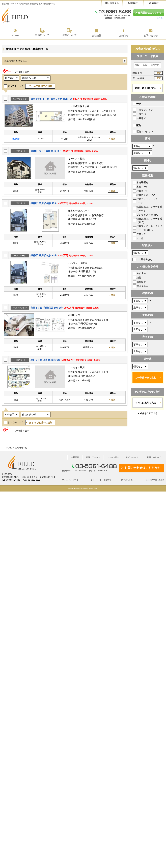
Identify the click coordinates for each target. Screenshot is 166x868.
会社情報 (75, 457)
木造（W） (142, 187)
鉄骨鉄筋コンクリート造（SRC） (149, 209)
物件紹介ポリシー (128, 480)
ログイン (160, 18)
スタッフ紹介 (113, 457)
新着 (139, 278)
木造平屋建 (142, 182)
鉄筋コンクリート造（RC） (147, 201)
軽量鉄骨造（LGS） (147, 195)
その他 (140, 238)
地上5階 (16, 139)
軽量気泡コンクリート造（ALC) (149, 220)
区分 (139, 125)
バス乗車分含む (144, 259)
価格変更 (141, 282)
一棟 (139, 104)
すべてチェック (16, 86)
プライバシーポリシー (71, 480)
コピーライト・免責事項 (101, 480)
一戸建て (141, 118)
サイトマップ (132, 457)
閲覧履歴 (133, 3)
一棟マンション (145, 110)
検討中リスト (112, 3)
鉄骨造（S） (143, 191)
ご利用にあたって (153, 457)
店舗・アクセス (93, 457)
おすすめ (141, 273)
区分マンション (145, 131)
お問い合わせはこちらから (143, 468)
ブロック (141, 234)
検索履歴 (154, 3)
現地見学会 (142, 286)
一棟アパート (144, 114)
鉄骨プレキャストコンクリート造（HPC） (149, 228)
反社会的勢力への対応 (155, 480)
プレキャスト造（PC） (149, 215)
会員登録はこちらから (150, 13)
